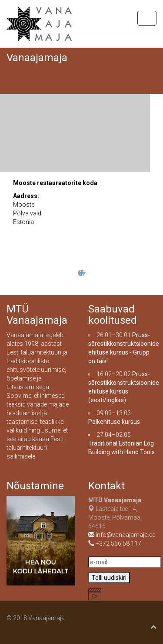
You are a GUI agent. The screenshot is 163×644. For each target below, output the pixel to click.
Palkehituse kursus (114, 422)
